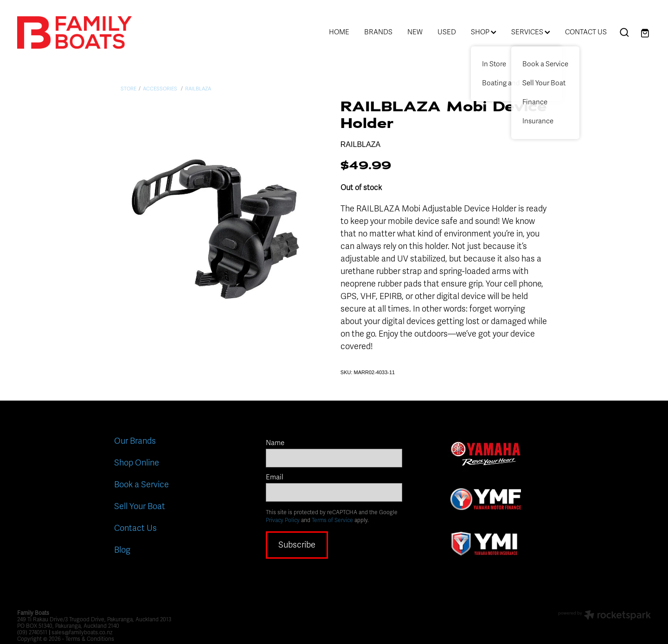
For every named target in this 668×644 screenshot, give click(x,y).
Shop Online (137, 463)
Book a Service (141, 485)
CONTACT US (586, 32)
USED (447, 32)
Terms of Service (332, 520)
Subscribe (297, 545)
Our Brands (135, 441)
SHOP (484, 32)
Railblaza (198, 89)
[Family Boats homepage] (80, 32)
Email (275, 477)
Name (275, 443)
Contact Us (135, 528)
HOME (339, 32)
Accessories (161, 89)
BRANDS (378, 32)
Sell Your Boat (140, 506)
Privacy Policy (283, 520)
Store (128, 89)
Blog (122, 550)
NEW (415, 32)
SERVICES (531, 32)
